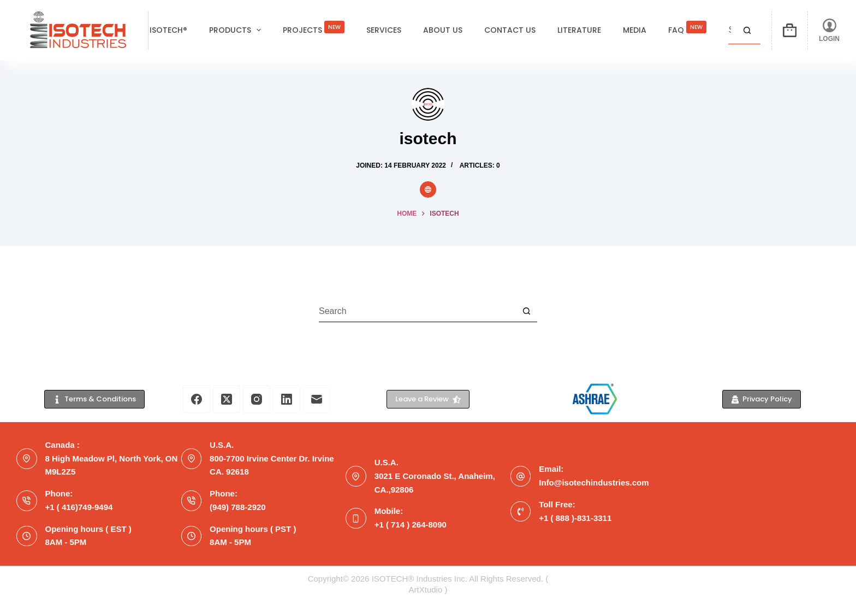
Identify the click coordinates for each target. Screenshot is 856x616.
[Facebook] (197, 399)
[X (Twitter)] (227, 399)
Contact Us (510, 30)
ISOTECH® (168, 30)
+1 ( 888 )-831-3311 (575, 518)
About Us (443, 30)
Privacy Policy (762, 399)
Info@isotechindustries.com (594, 482)
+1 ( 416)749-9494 (79, 507)
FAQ (687, 27)
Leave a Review (428, 399)
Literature (579, 30)
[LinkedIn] (287, 399)
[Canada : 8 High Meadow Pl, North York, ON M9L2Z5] (27, 459)
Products (237, 30)
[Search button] (747, 31)
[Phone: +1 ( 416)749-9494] (27, 501)
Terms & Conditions (95, 399)
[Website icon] (428, 189)
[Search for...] (731, 31)
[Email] (317, 399)
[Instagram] (257, 399)
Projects (314, 27)
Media (635, 30)
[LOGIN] (829, 30)
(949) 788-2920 (238, 507)
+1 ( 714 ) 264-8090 (411, 525)
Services (384, 30)
